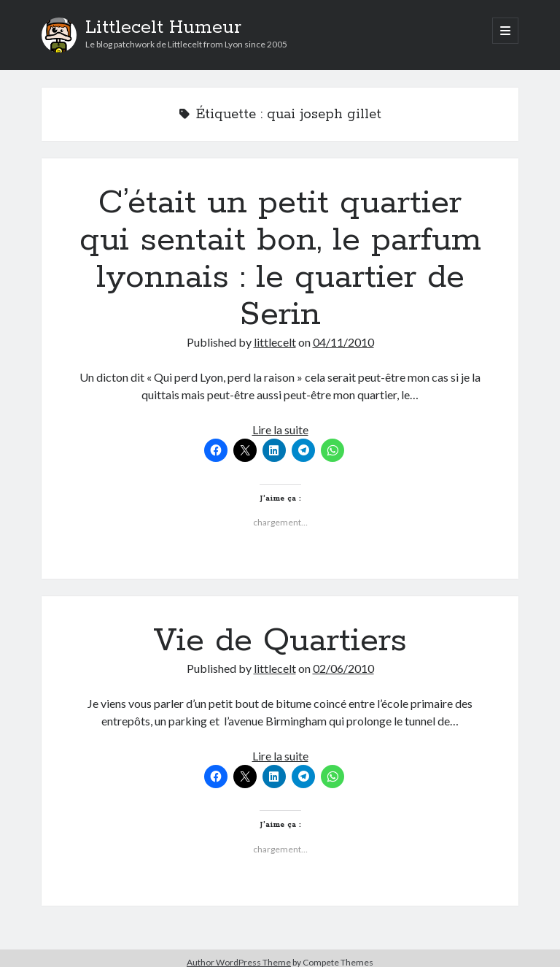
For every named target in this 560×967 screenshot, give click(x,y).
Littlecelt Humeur (163, 28)
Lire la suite (280, 429)
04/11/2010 (343, 342)
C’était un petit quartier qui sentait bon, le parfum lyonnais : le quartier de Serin (280, 259)
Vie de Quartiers (280, 641)
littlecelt (275, 342)
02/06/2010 (343, 668)
